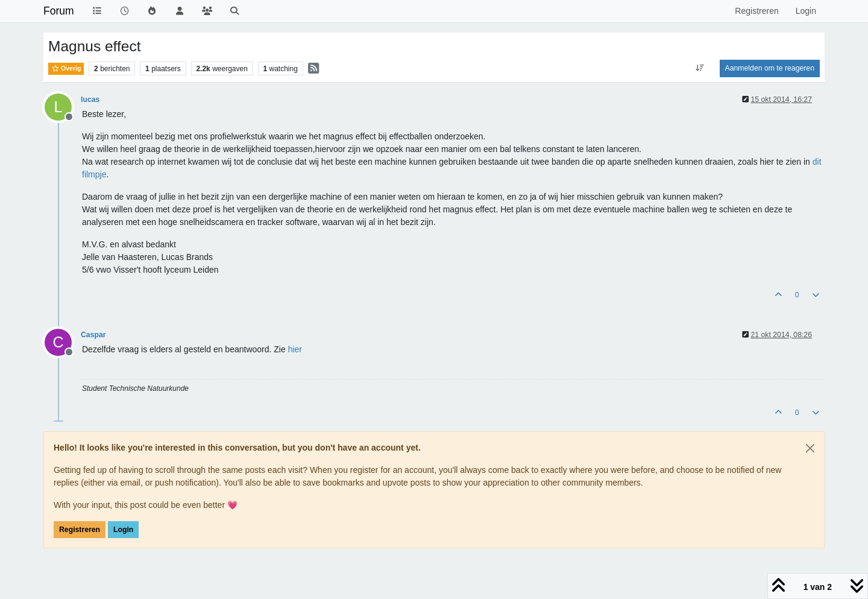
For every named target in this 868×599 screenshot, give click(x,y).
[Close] (810, 448)
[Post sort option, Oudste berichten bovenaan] (700, 68)
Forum (59, 11)
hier (295, 349)
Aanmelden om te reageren (770, 68)
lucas (90, 100)
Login (123, 530)
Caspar (93, 335)
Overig (66, 68)
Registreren (80, 530)
